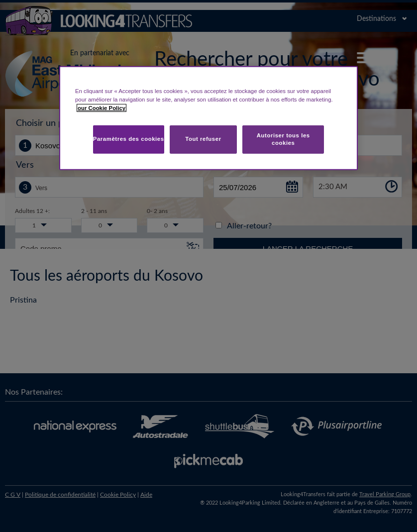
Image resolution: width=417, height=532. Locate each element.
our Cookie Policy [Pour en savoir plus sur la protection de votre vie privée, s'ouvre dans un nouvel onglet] (102, 108)
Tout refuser (203, 139)
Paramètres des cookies (129, 139)
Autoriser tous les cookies (283, 139)
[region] (208, 118)
